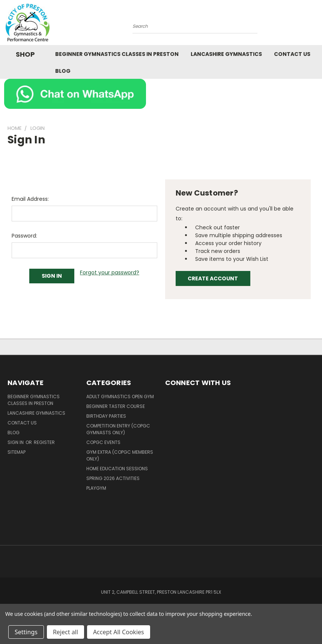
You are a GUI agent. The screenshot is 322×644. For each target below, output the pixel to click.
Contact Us (292, 54)
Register (44, 442)
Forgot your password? (110, 272)
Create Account (213, 278)
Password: (24, 236)
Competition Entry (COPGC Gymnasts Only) (118, 429)
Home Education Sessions (117, 469)
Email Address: (30, 199)
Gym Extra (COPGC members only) (120, 455)
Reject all (65, 632)
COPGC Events (103, 442)
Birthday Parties (106, 416)
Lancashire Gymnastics (226, 54)
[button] (161, 94)
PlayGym (96, 488)
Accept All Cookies (119, 632)
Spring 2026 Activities (113, 478)
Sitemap (17, 452)
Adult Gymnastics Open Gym (120, 396)
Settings (26, 632)
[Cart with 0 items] (314, 24)
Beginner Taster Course (116, 406)
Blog (63, 71)
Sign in (16, 442)
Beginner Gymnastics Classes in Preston (117, 54)
